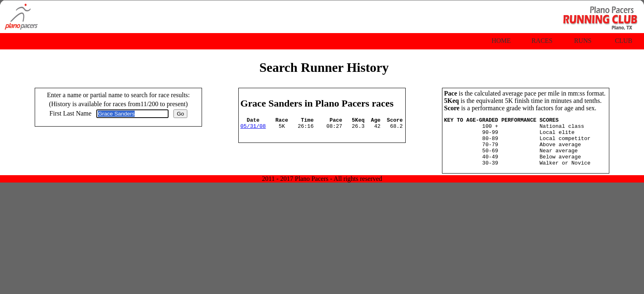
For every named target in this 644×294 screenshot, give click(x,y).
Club (624, 41)
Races (542, 41)
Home (501, 41)
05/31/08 (253, 128)
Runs (583, 41)
